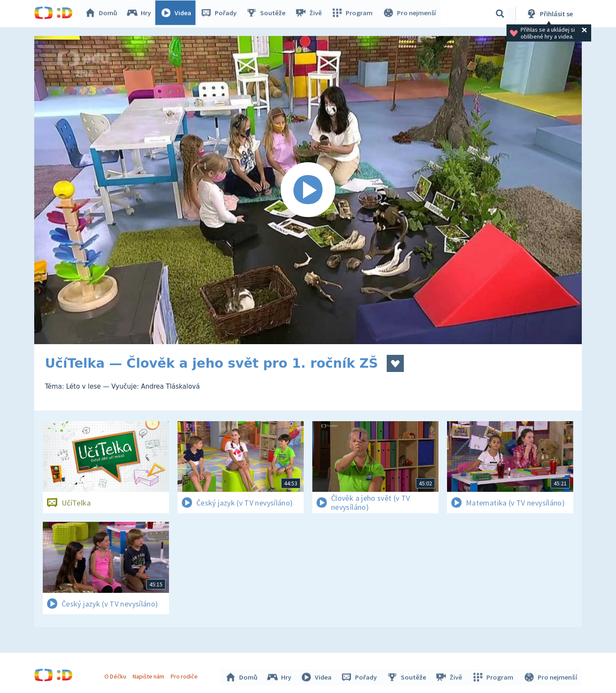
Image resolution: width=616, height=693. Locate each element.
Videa (178, 14)
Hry (141, 14)
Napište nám (149, 675)
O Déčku (116, 675)
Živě (310, 14)
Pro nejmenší (410, 14)
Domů (103, 14)
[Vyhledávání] (500, 14)
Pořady (221, 14)
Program (353, 14)
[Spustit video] (308, 190)
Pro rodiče (185, 675)
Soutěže (268, 14)
